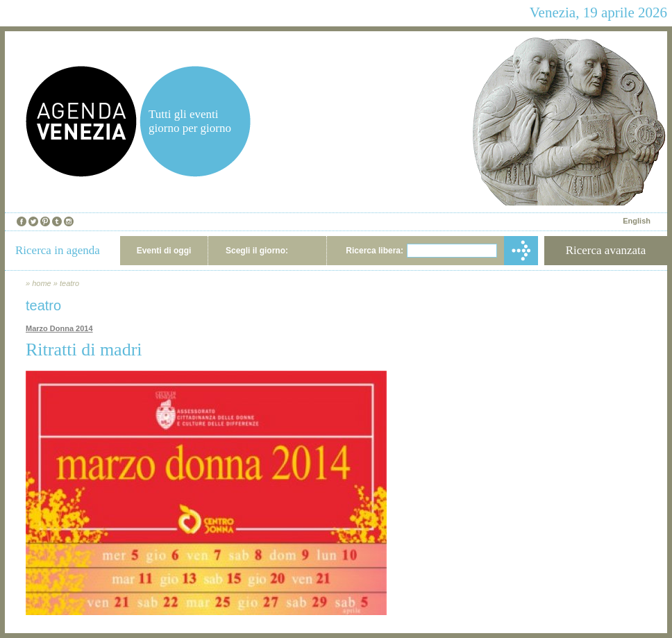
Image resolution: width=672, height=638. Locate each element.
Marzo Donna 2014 (59, 328)
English (637, 221)
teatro (69, 283)
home (42, 283)
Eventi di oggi (164, 251)
